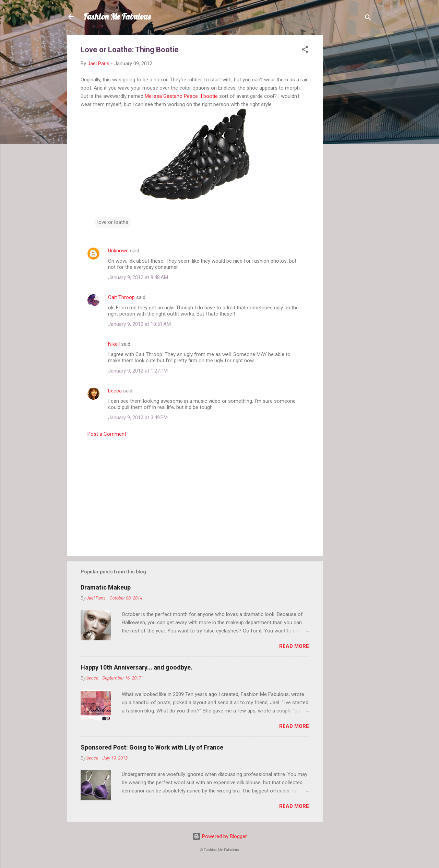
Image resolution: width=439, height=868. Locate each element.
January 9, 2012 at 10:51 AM (139, 324)
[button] (305, 51)
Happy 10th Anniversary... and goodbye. (137, 667)
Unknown (118, 251)
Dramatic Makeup (106, 587)
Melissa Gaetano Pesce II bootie (181, 96)
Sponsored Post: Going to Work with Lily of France (152, 747)
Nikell (114, 344)
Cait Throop (121, 297)
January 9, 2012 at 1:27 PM (138, 371)
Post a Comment (107, 434)
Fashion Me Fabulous (117, 16)
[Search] (368, 19)
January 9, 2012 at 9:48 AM (138, 277)
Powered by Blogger (220, 836)
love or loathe (113, 222)
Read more (294, 646)
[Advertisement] (350, 138)
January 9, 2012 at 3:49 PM (138, 418)
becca (115, 391)
